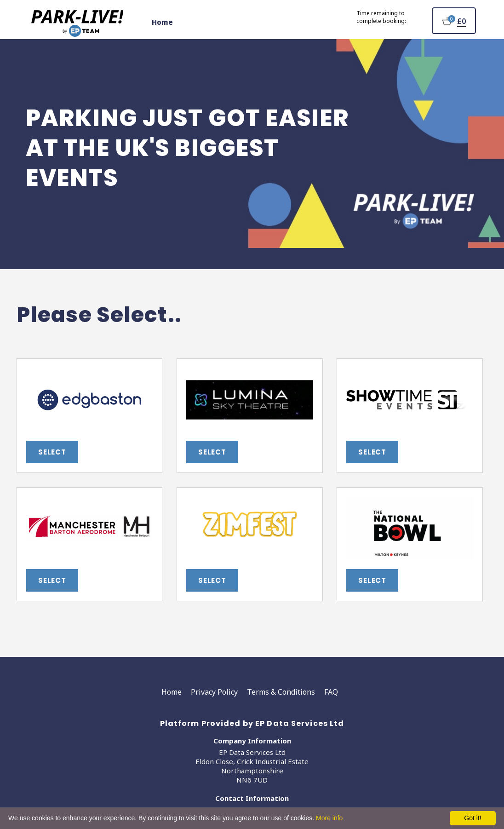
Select (52, 452)
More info (329, 818)
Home (162, 22)
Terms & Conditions (281, 692)
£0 (461, 21)
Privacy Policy (214, 692)
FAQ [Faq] (331, 692)
